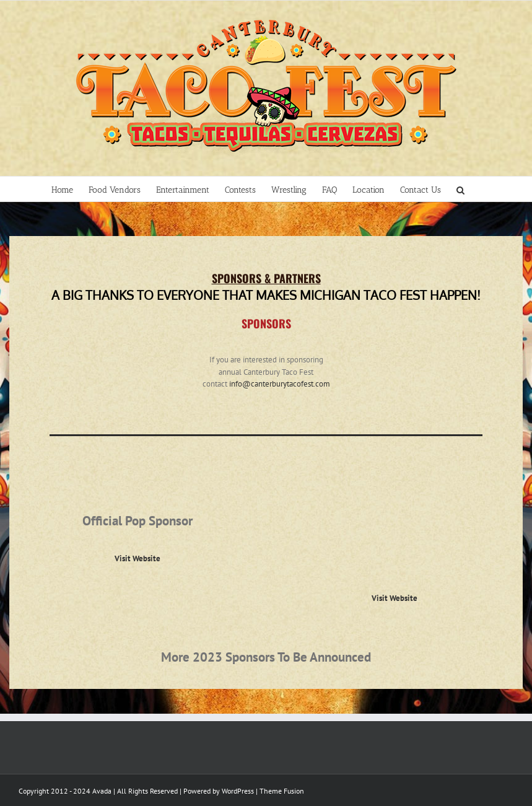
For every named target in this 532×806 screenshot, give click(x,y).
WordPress (238, 791)
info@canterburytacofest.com (280, 384)
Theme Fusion (282, 791)
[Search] (461, 189)
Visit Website (137, 559)
